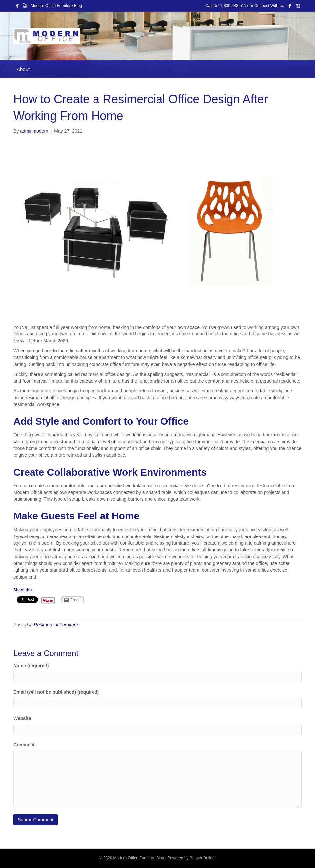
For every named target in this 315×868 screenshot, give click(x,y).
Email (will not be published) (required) (56, 692)
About (23, 69)
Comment (24, 745)
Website (22, 718)
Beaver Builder (203, 858)
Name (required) (31, 666)
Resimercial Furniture (56, 625)
